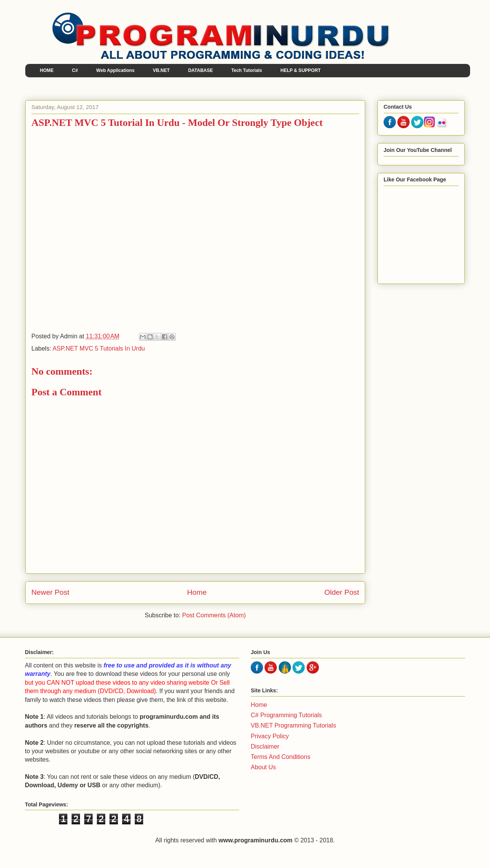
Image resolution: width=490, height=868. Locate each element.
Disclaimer (265, 746)
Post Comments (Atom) (214, 615)
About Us (263, 767)
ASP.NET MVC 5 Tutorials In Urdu (99, 348)
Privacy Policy (270, 736)
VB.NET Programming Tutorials (293, 725)
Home (197, 592)
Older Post (342, 592)
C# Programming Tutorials (286, 715)
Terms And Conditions (281, 757)
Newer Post (50, 592)
